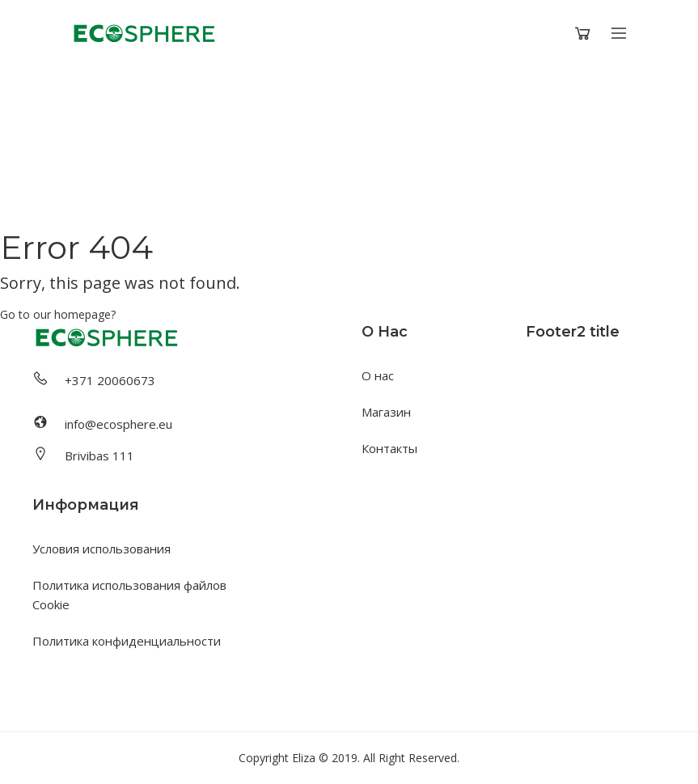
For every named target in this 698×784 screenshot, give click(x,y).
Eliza (304, 758)
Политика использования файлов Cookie (129, 595)
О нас (378, 375)
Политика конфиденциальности (127, 641)
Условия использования (102, 549)
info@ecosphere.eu (118, 424)
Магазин (386, 412)
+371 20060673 (110, 380)
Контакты (389, 448)
